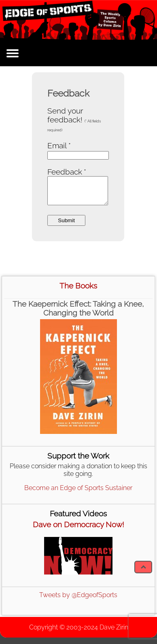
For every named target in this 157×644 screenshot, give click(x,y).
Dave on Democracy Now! (78, 524)
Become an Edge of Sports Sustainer (78, 488)
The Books (78, 286)
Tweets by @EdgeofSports (78, 595)
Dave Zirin (114, 627)
